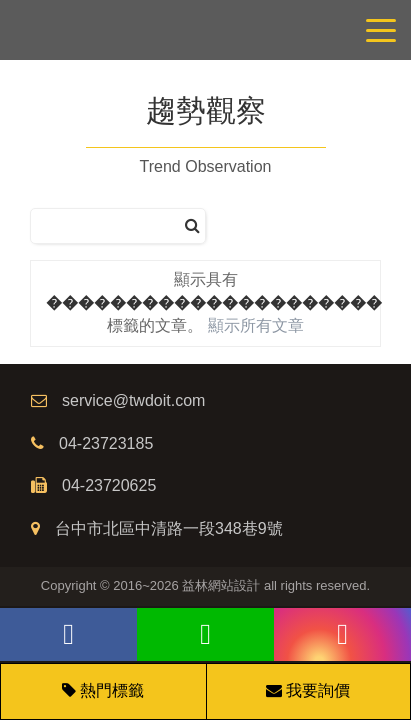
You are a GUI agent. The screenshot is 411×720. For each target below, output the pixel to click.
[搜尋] (192, 226)
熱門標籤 (112, 690)
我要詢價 (308, 690)
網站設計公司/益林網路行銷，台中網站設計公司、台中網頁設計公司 (205, 30)
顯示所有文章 (256, 325)
